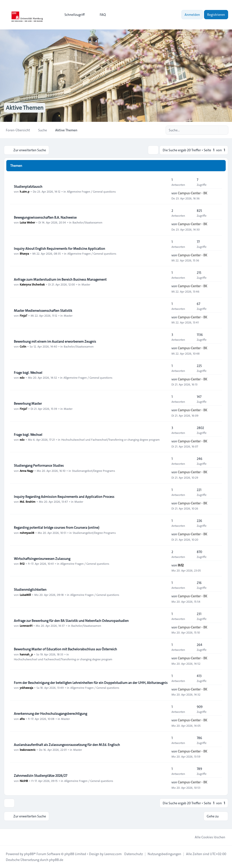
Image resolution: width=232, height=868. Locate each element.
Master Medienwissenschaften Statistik (43, 311)
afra (22, 719)
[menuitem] (72, 15)
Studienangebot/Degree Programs (94, 471)
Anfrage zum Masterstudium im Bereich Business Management (60, 279)
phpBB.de (56, 860)
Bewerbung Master (28, 404)
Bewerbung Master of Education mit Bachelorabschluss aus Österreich (65, 649)
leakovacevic (28, 750)
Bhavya (24, 253)
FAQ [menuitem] (100, 15)
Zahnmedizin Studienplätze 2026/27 (40, 776)
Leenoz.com (113, 854)
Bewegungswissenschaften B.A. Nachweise (45, 217)
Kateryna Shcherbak (32, 284)
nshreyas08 (27, 533)
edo (22, 377)
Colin (23, 346)
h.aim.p (25, 191)
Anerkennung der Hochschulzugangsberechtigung (50, 714)
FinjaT (23, 315)
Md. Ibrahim (28, 501)
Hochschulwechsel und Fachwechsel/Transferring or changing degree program (111, 439)
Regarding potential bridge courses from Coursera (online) (57, 528)
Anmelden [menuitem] (192, 15)
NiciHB (24, 781)
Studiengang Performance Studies (39, 466)
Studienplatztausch (28, 187)
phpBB (29, 854)
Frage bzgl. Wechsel (28, 373)
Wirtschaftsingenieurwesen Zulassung (42, 559)
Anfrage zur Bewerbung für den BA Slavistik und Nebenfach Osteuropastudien (71, 621)
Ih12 (22, 564)
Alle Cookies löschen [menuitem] (207, 837)
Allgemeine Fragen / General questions (91, 191)
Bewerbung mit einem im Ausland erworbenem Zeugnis (55, 341)
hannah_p (26, 654)
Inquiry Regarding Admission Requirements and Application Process (64, 497)
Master (86, 284)
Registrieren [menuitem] (216, 15)
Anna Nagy (27, 471)
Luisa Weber (27, 222)
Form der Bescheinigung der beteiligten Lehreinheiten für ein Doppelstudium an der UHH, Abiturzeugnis (91, 683)
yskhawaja (26, 688)
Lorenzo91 (26, 626)
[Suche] (214, 130)
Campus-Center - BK (192, 193)
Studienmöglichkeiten (30, 590)
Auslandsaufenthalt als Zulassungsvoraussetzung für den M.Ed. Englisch (67, 745)
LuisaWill (25, 595)
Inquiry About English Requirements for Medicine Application (59, 249)
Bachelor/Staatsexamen (87, 222)
